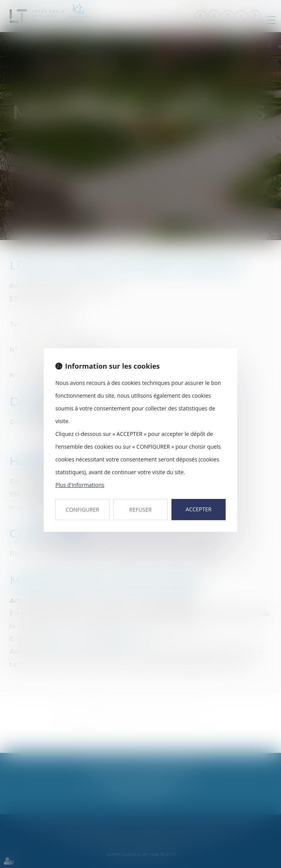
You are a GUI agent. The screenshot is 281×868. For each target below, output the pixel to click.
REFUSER (140, 510)
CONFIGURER (83, 510)
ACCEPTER (199, 509)
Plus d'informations (80, 485)
